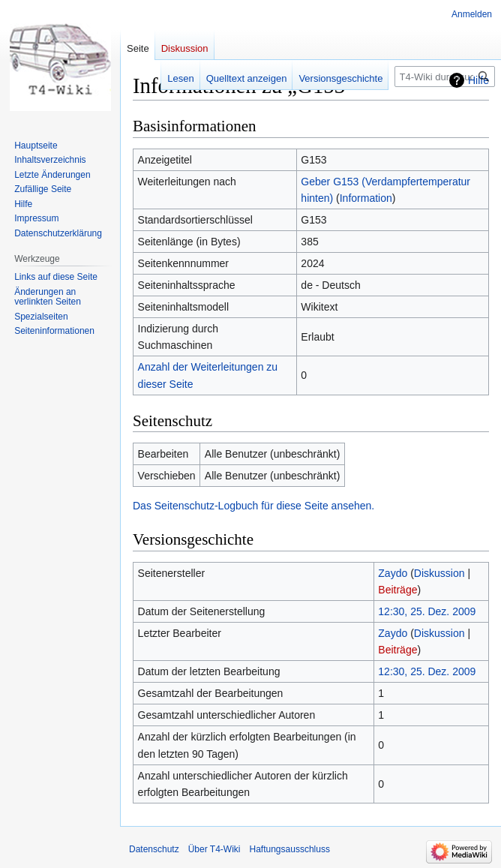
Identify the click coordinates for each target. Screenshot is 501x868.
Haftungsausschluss (290, 849)
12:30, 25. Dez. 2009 (427, 611)
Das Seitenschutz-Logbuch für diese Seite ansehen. (253, 506)
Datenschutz (154, 849)
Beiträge (397, 590)
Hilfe (478, 80)
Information (366, 198)
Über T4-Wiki (214, 849)
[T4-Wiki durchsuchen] (445, 77)
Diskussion (439, 573)
